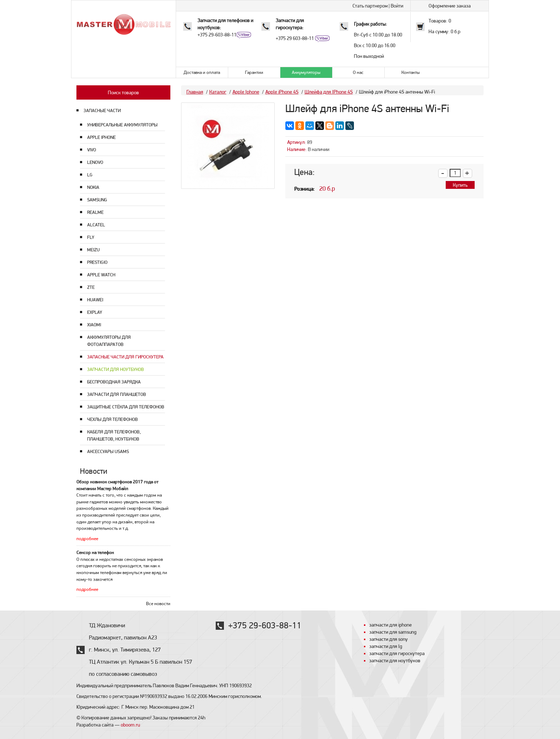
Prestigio (97, 262)
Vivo (92, 150)
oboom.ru (130, 725)
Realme (95, 212)
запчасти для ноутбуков (395, 660)
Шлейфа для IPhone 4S (329, 92)
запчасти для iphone (391, 625)
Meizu (93, 250)
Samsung (97, 200)
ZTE (91, 287)
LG (90, 175)
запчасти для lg (386, 646)
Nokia (93, 187)
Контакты (411, 72)
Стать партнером (370, 6)
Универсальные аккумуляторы (122, 125)
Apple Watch (101, 275)
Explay (95, 312)
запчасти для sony (389, 639)
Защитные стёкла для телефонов (126, 407)
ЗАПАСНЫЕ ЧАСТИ (102, 110)
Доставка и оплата (202, 72)
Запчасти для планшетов (117, 394)
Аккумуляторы (306, 72)
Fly (91, 237)
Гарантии (254, 72)
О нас (358, 72)
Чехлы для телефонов (112, 419)
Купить (460, 185)
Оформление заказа (450, 6)
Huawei (95, 300)
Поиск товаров (123, 92)
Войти (397, 6)
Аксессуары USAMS (108, 451)
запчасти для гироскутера (397, 653)
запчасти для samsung (393, 632)
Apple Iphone (101, 137)
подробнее (87, 539)
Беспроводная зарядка (114, 382)
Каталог (218, 92)
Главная (195, 92)
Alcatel (96, 225)
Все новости (158, 604)
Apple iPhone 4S (282, 92)
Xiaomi (94, 325)
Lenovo (95, 162)
